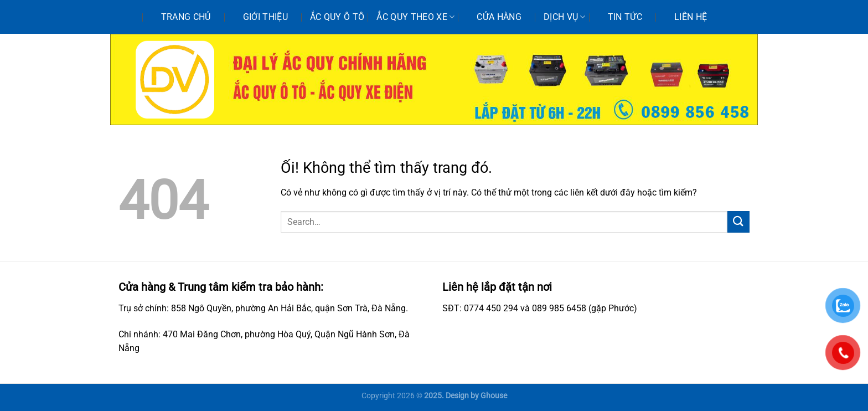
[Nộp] (738, 222)
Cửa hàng (499, 17)
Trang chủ (186, 17)
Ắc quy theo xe (415, 17)
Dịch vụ (565, 17)
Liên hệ (691, 17)
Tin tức (625, 17)
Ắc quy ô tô (337, 17)
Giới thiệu (265, 17)
